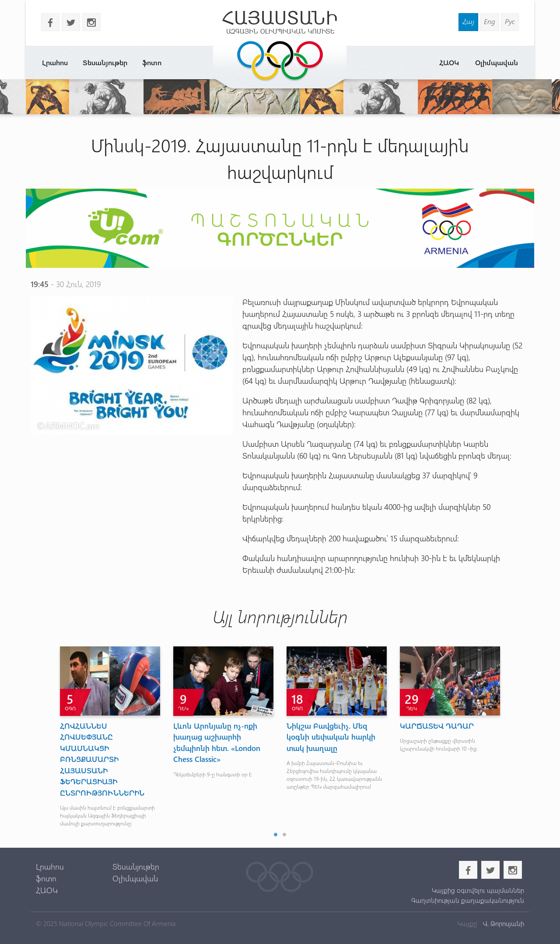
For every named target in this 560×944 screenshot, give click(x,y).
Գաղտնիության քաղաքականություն (468, 900)
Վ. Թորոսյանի (503, 923)
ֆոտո (152, 62)
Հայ (468, 21)
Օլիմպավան (497, 62)
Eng (490, 21)
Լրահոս (55, 62)
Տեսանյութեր (105, 62)
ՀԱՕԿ (449, 62)
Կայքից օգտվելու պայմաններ (478, 890)
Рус (510, 21)
